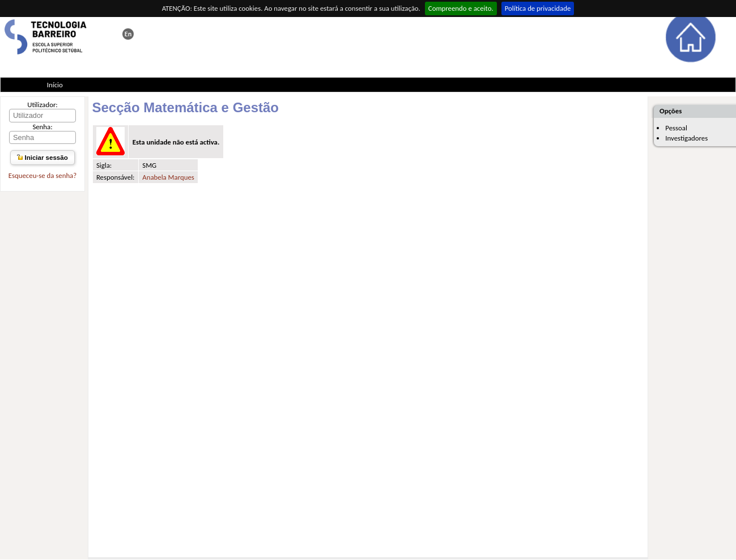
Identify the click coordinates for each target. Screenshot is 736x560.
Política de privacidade (538, 8)
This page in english (128, 34)
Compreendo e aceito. (461, 8)
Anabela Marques (168, 177)
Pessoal (676, 128)
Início (55, 85)
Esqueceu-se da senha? (42, 175)
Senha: (42, 127)
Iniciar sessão (42, 158)
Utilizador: (42, 105)
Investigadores (686, 138)
